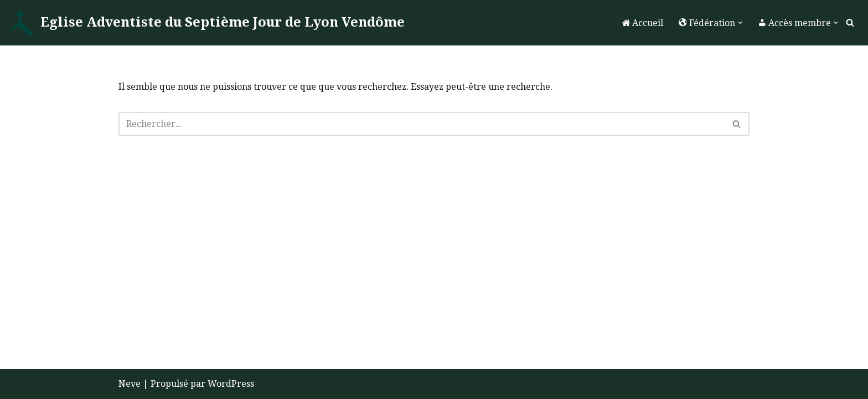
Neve (130, 384)
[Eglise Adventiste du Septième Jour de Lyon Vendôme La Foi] (206, 23)
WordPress (231, 384)
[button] (740, 23)
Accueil (643, 23)
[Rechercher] (850, 22)
